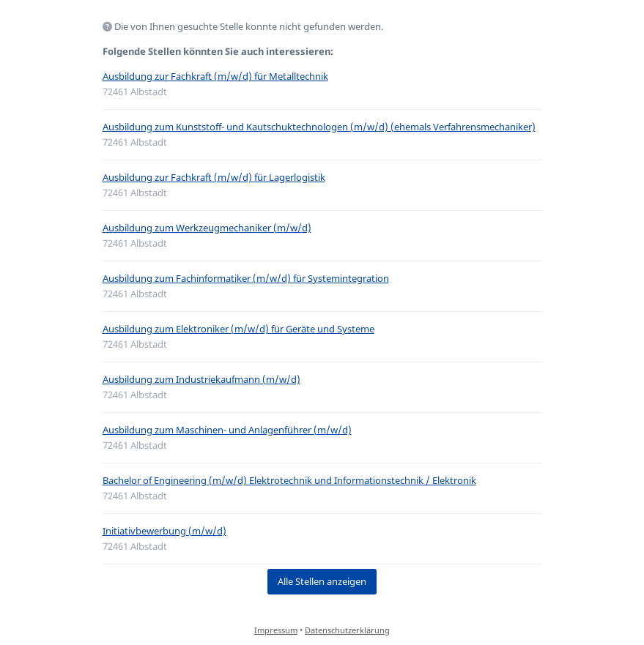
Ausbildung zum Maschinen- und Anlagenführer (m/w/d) (227, 430)
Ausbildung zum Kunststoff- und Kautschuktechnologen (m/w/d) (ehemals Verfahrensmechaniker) (319, 127)
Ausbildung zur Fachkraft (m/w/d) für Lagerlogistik (214, 177)
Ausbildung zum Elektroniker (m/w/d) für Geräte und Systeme (238, 329)
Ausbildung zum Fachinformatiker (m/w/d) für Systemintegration (246, 278)
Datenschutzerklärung (347, 630)
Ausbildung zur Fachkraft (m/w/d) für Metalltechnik (215, 76)
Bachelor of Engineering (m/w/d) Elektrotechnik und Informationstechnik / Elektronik (289, 480)
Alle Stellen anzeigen (322, 581)
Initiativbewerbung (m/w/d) (164, 531)
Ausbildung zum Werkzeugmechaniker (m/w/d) (207, 228)
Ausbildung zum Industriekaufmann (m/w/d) (201, 379)
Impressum (276, 630)
